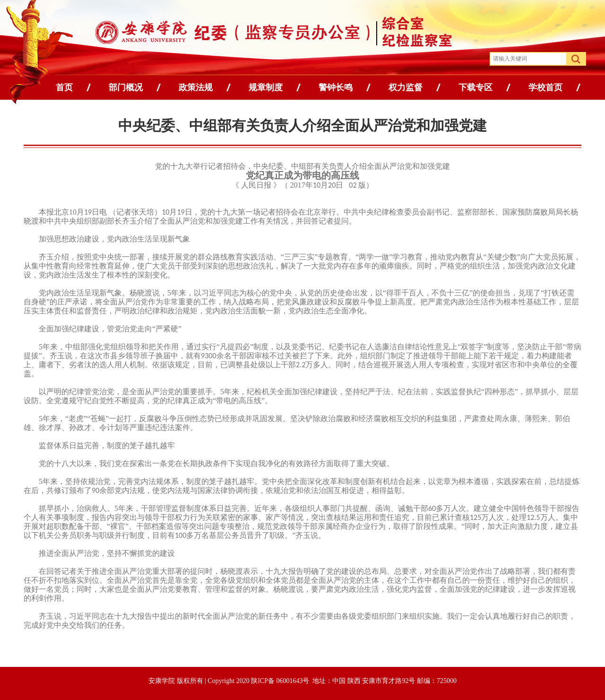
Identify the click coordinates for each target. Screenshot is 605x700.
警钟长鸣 (336, 87)
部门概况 (126, 87)
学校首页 (545, 87)
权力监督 (406, 87)
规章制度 (266, 87)
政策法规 (196, 87)
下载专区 (475, 87)
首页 (64, 87)
